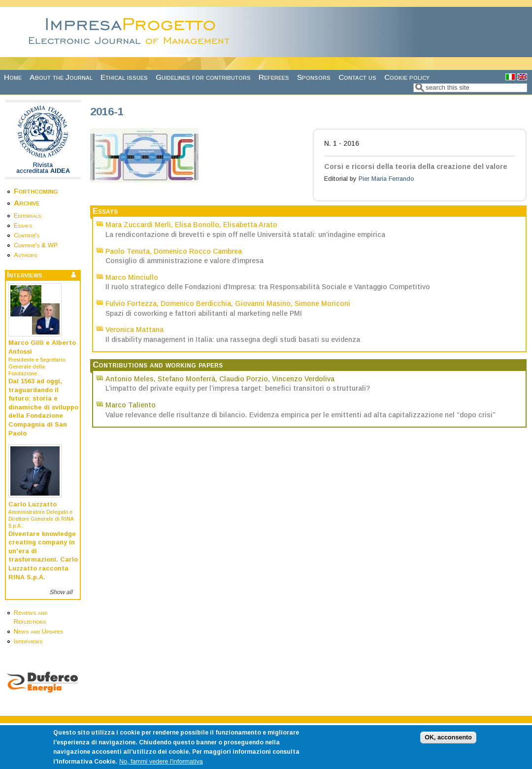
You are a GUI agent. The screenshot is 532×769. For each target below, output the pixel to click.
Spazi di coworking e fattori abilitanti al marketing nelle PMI (204, 313)
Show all (61, 592)
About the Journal (61, 77)
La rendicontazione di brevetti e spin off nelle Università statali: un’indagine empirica (245, 234)
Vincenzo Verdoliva (303, 379)
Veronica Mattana (134, 330)
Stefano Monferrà (186, 379)
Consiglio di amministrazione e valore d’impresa (184, 261)
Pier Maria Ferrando (386, 179)
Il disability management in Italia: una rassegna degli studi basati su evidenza (233, 339)
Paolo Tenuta (128, 251)
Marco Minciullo (132, 277)
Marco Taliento (131, 405)
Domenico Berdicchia (196, 303)
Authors (25, 255)
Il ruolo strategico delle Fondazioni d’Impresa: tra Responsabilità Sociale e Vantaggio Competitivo (268, 287)
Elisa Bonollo (197, 225)
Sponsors (314, 77)
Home (13, 77)
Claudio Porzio (244, 379)
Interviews (28, 641)
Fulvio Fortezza (131, 303)
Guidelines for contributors (203, 77)
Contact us (357, 77)
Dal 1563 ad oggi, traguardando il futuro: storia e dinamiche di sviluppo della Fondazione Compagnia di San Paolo (43, 407)
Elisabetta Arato (250, 225)
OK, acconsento (448, 742)
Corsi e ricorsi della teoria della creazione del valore (416, 167)
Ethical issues (124, 77)
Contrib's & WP (36, 245)
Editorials (27, 216)
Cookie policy (407, 77)
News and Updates (38, 632)
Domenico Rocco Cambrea (198, 251)
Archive (27, 203)
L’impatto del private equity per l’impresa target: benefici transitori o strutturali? (238, 388)
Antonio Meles (130, 379)
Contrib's (27, 235)
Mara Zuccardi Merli (138, 225)
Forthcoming (36, 191)
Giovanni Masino (263, 303)
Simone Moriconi (322, 303)
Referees (274, 77)
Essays (23, 226)
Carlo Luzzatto (33, 504)
